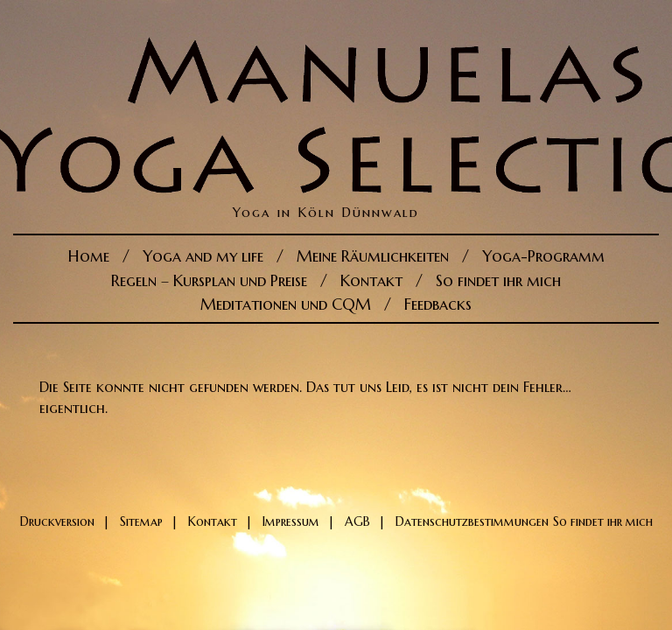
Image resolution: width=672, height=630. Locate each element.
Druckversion (57, 521)
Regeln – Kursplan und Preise (209, 280)
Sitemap (141, 521)
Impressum (291, 521)
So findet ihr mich (498, 280)
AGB (357, 521)
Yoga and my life (203, 256)
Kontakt (371, 280)
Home (89, 256)
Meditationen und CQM (286, 304)
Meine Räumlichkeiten (373, 256)
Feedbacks (438, 304)
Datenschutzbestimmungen (472, 521)
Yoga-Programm (543, 256)
